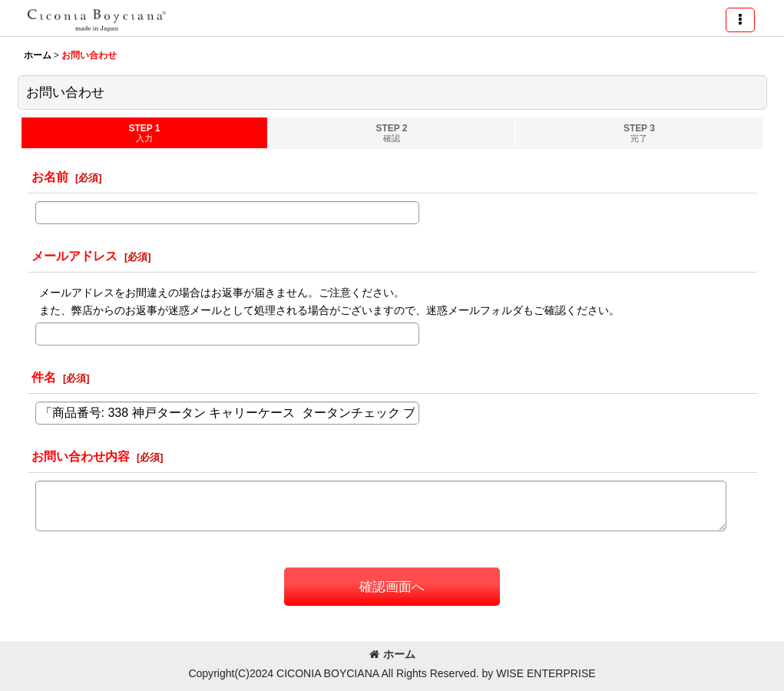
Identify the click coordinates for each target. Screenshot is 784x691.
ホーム (392, 654)
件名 (44, 377)
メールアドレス (74, 256)
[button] (740, 20)
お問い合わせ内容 (81, 456)
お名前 (50, 177)
